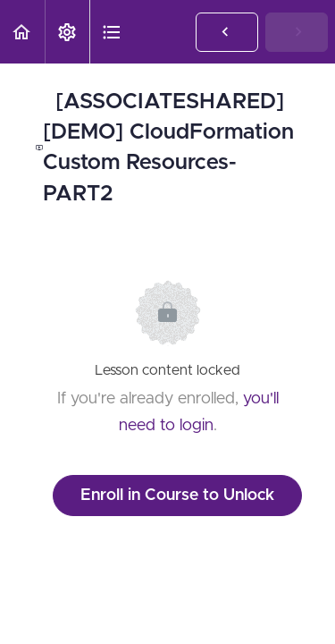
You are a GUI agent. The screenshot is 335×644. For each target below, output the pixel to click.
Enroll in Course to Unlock (177, 496)
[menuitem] (67, 32)
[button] (22, 32)
